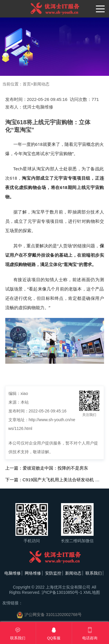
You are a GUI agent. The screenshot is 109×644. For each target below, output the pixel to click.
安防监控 (53, 573)
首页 (27, 84)
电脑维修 (12, 573)
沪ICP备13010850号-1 (62, 592)
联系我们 (94, 573)
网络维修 (33, 573)
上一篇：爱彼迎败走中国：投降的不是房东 (47, 468)
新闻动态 (41, 84)
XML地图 (92, 592)
